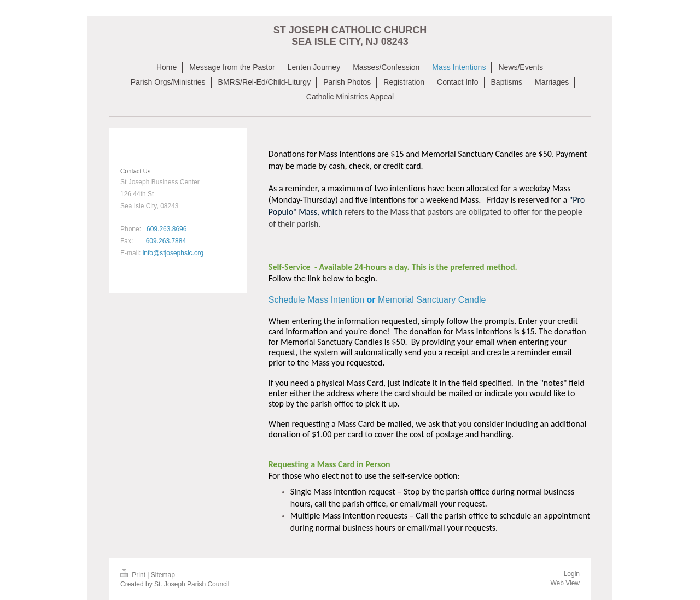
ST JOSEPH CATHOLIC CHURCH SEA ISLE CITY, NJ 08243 (350, 36)
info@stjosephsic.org (173, 253)
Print (134, 575)
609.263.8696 (167, 229)
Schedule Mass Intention (318, 300)
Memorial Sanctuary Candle (432, 300)
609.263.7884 (166, 241)
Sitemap (163, 575)
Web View (565, 583)
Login (572, 574)
